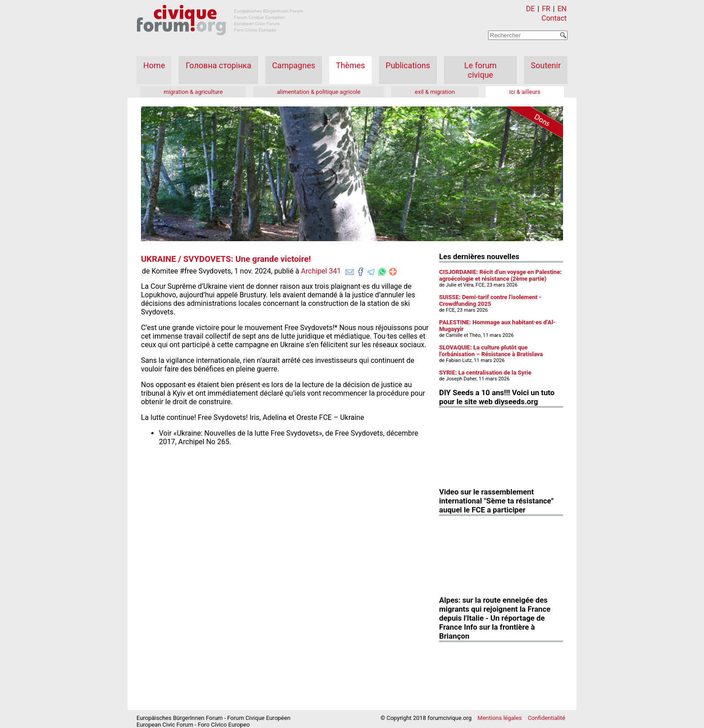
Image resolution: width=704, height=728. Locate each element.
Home (154, 65)
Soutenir (546, 65)
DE (531, 9)
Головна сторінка (218, 65)
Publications (408, 65)
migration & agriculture (193, 92)
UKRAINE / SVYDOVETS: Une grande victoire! (226, 259)
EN (562, 9)
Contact (554, 18)
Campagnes (294, 65)
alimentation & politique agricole (319, 92)
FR (546, 9)
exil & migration (435, 92)
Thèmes (350, 65)
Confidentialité (546, 718)
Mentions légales (500, 718)
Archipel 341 (321, 271)
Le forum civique (480, 70)
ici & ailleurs (525, 92)
